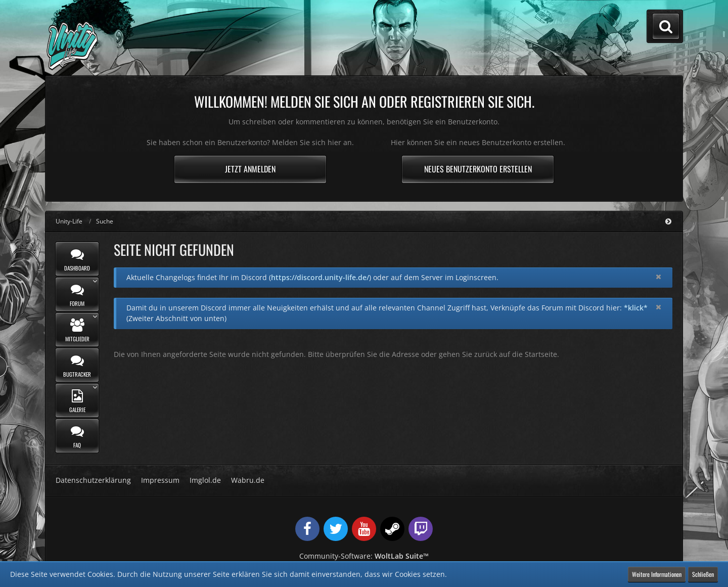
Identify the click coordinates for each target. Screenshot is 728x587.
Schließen (703, 574)
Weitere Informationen (657, 574)
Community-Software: (364, 556)
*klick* (636, 308)
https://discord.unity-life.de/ (320, 277)
